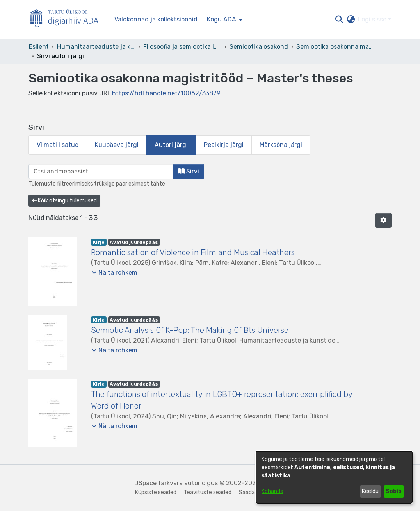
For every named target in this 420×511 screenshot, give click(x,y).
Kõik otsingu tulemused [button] (64, 201)
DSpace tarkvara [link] (158, 483)
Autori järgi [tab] (171, 145)
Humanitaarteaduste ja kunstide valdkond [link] (96, 47)
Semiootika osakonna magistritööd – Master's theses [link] (335, 47)
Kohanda (272, 491)
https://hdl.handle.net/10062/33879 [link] (166, 93)
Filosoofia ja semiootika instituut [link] (182, 47)
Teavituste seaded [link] (208, 492)
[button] (339, 20)
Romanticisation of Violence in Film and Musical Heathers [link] (193, 252)
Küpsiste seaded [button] (156, 492)
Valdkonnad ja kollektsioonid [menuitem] (156, 19)
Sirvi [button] (188, 171)
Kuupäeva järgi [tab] (117, 145)
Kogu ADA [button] (222, 19)
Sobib (394, 491)
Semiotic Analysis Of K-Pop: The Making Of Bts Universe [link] (190, 330)
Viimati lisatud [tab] (58, 145)
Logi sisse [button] (373, 19)
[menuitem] (224, 20)
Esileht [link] (39, 47)
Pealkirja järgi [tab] (224, 145)
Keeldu (370, 491)
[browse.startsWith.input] (101, 172)
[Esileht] (68, 20)
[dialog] (334, 477)
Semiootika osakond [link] (259, 47)
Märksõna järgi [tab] (281, 145)
